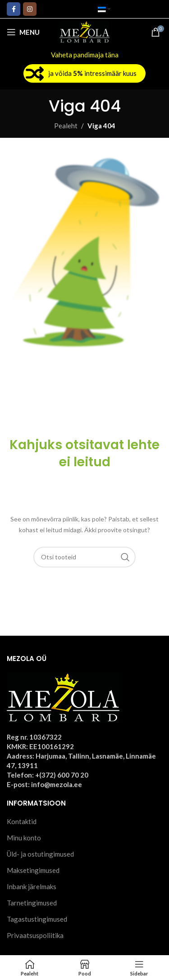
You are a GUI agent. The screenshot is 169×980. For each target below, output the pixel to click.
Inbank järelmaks (32, 886)
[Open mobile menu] (23, 32)
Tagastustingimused (37, 919)
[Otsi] (85, 557)
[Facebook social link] (14, 9)
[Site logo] (84, 31)
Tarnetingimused (32, 903)
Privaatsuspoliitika (35, 935)
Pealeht (66, 126)
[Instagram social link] (30, 9)
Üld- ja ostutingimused (40, 854)
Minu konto (24, 838)
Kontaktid (22, 821)
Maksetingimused (33, 870)
